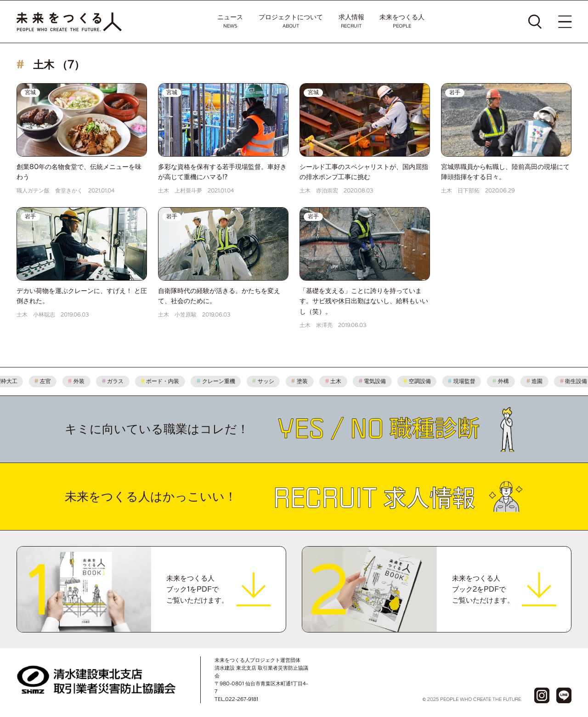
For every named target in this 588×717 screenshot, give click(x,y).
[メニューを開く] (565, 21)
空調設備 (421, 381)
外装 (80, 381)
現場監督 (466, 381)
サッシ (267, 381)
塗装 (304, 381)
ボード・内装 (164, 381)
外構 (505, 381)
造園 (538, 381)
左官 (47, 381)
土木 (337, 381)
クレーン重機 (220, 381)
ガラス (117, 381)
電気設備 (376, 381)
